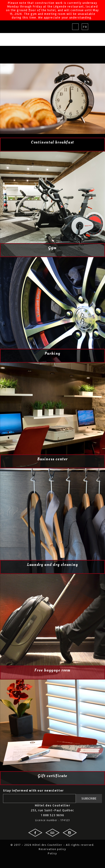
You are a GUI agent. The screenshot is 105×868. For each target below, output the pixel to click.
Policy (52, 853)
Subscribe (89, 798)
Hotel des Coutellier (18, 27)
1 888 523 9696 (52, 815)
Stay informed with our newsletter (33, 791)
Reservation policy (52, 849)
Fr (85, 27)
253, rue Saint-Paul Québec (52, 810)
